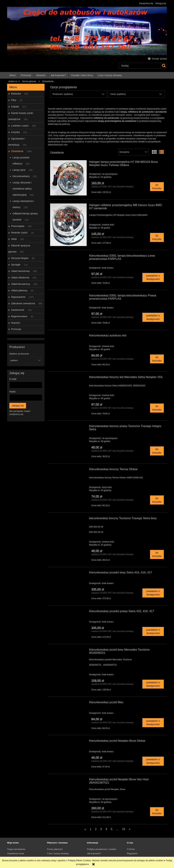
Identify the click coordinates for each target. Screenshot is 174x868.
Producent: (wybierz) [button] (63, 94)
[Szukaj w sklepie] (140, 66)
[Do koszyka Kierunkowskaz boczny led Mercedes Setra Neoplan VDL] (157, 408)
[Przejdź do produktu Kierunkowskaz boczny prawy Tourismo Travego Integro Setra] (68, 427)
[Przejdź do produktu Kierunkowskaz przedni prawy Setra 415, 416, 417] (68, 612)
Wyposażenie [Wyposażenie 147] (18, 297)
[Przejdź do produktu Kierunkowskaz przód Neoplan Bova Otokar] (68, 742)
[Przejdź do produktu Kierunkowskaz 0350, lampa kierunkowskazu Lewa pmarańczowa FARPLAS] (68, 257)
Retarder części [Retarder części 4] (19, 233)
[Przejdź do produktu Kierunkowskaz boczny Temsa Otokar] (68, 470)
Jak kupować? (94, 853)
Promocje (16, 329)
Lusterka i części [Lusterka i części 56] (20, 126)
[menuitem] (13, 75)
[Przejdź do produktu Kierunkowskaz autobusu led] (68, 336)
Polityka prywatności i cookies (102, 849)
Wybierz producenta (19, 354)
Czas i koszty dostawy (58, 853)
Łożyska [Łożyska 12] (15, 132)
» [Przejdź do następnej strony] (130, 829)
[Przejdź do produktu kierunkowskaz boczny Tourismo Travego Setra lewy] (68, 519)
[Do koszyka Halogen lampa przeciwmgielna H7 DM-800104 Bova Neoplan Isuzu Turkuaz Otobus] (157, 187)
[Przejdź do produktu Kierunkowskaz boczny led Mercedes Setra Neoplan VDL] (68, 378)
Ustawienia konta (16, 853)
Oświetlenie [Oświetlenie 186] (17, 151)
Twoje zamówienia (16, 849)
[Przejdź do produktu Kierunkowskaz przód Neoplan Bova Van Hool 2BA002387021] (68, 780)
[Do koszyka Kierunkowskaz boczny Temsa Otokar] (157, 500)
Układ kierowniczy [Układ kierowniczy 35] (21, 284)
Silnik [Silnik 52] (14, 239)
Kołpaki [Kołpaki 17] (15, 107)
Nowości (16, 323)
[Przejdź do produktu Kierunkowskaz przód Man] (68, 703)
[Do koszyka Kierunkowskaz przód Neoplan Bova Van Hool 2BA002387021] (157, 812)
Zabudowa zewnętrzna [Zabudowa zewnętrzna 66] (23, 303)
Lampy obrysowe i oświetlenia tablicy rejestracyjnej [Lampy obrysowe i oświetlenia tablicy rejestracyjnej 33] (22, 189)
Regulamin (132, 853)
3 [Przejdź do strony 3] (101, 829)
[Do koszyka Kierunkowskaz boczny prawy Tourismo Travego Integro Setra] (157, 451)
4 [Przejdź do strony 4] (106, 829)
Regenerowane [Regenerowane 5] (19, 316)
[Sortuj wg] (134, 152)
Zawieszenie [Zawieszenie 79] (18, 310)
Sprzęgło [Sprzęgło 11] (16, 265)
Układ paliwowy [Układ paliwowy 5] (19, 290)
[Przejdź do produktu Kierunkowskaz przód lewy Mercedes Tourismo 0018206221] (68, 651)
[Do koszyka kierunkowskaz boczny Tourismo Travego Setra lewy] (157, 554)
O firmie (131, 849)
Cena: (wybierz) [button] (118, 94)
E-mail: (13, 379)
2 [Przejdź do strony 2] (96, 829)
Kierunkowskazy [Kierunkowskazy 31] (21, 176)
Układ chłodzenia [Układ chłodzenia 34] (20, 278)
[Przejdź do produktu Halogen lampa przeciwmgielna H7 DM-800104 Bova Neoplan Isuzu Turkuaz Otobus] (68, 178)
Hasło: (13, 392)
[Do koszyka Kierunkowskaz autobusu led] (157, 359)
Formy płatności (55, 849)
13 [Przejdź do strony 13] (123, 829)
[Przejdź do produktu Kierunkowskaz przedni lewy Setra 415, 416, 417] (68, 573)
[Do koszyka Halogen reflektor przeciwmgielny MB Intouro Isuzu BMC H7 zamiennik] (157, 237)
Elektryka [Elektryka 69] (16, 94)
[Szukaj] (164, 66)
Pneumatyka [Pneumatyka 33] (18, 226)
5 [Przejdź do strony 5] (112, 829)
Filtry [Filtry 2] (14, 100)
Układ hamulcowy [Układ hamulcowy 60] (20, 271)
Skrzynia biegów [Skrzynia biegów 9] (20, 258)
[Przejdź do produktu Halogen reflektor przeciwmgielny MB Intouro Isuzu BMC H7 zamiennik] (68, 225)
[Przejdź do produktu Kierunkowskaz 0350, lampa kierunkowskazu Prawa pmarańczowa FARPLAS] (68, 296)
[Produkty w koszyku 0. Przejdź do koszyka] (158, 59)
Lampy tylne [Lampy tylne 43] (19, 170)
